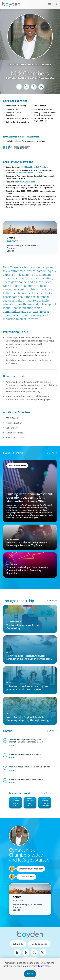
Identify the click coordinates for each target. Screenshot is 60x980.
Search (54, 3)
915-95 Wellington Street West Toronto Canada (21, 248)
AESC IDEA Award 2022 (25, 182)
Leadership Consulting (40, 65)
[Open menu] (50, 4)
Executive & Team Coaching (13, 114)
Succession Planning (43, 109)
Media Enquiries (39, 944)
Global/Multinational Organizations (43, 119)
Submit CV (18, 944)
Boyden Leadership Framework (7, 147)
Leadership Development (17, 118)
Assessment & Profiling (16, 106)
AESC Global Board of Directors (34, 167)
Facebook (26, 952)
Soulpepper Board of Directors (29, 173)
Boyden (11, 5)
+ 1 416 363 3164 (26, 877)
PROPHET (21, 147)
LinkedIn (17, 952)
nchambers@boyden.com (31, 869)
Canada (49, 78)
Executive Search (17, 65)
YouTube (43, 952)
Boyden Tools (12, 109)
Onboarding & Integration (17, 122)
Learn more (44, 966)
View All (50, 453)
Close (30, 974)
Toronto (13, 241)
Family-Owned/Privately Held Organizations (45, 114)
